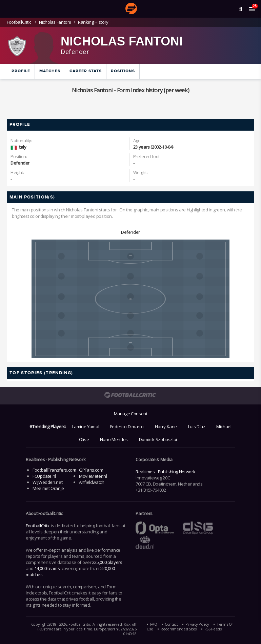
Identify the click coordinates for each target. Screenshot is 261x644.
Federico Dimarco (127, 427)
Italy (23, 147)
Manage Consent (131, 414)
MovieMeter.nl (93, 476)
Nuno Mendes (114, 439)
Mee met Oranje (48, 488)
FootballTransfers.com (54, 470)
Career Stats (86, 71)
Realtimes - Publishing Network (165, 472)
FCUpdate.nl (44, 476)
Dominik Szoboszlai (158, 439)
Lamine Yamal (86, 427)
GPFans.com (91, 470)
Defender (130, 232)
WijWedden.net (47, 482)
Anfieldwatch (92, 482)
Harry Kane (166, 427)
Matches (50, 71)
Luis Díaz (197, 427)
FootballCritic (38, 526)
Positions (123, 71)
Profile (21, 71)
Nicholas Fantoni (55, 22)
